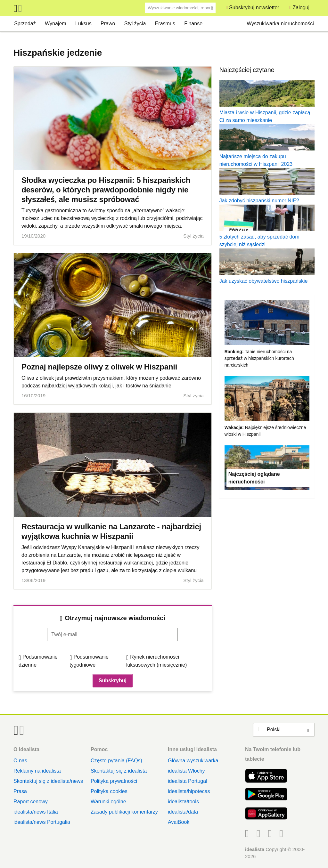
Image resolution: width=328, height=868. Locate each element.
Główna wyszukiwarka (193, 761)
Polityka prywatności (114, 781)
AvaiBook (179, 822)
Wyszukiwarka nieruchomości (280, 24)
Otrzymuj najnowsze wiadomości (115, 618)
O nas (20, 761)
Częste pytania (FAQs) (116, 761)
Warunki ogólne (108, 802)
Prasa (20, 791)
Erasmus (165, 24)
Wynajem (56, 24)
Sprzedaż (25, 24)
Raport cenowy (31, 802)
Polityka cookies (109, 791)
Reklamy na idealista (37, 771)
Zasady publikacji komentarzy (124, 812)
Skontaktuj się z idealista (119, 771)
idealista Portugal (188, 781)
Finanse (193, 24)
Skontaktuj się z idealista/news (48, 781)
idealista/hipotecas (189, 791)
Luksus (83, 24)
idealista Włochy (186, 771)
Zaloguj (301, 8)
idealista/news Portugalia (42, 822)
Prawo (108, 24)
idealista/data (183, 812)
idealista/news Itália (36, 812)
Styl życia (135, 24)
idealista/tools (183, 802)
